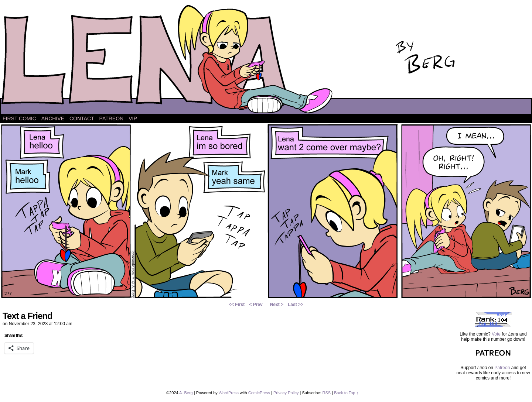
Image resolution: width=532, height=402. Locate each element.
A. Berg (186, 393)
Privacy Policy (286, 393)
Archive (53, 118)
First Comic (19, 118)
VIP (133, 118)
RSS (327, 393)
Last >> (296, 305)
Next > (277, 305)
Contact (82, 118)
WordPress (229, 393)
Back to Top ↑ (346, 393)
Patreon (112, 118)
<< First (237, 305)
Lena (266, 59)
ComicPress (259, 393)
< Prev (256, 305)
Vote (496, 334)
